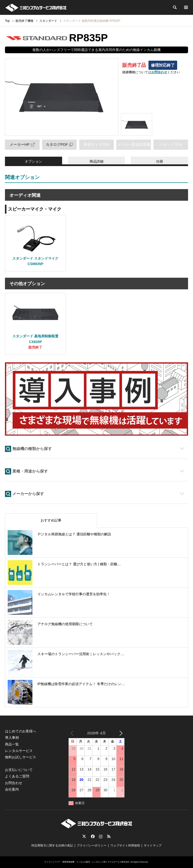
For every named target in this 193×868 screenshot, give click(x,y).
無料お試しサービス (21, 757)
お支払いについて (19, 770)
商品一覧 (12, 744)
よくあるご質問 (17, 776)
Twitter (84, 836)
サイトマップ (153, 845)
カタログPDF (60, 145)
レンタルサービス (19, 751)
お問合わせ (159, 72)
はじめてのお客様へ (21, 731)
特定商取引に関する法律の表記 (52, 845)
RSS (109, 836)
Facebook (92, 836)
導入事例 (12, 738)
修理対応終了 (163, 65)
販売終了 (35, 347)
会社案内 (12, 789)
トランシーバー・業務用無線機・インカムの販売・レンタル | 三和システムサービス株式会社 (88, 862)
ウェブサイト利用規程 (125, 845)
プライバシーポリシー (92, 845)
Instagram (101, 836)
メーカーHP (22, 145)
